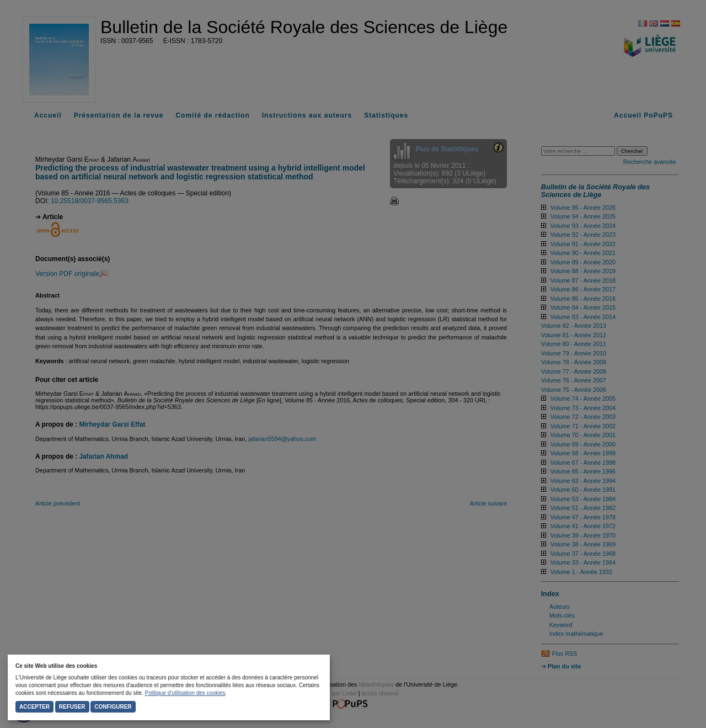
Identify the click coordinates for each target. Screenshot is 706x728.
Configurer (113, 707)
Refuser (72, 707)
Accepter (34, 707)
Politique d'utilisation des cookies (185, 693)
